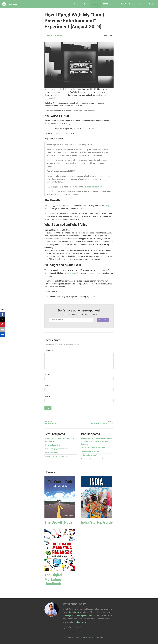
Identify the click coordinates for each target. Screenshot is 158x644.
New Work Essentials (52, 445)
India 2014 (74, 612)
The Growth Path (58, 523)
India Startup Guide (97, 523)
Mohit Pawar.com (10, 4)
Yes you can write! (51, 453)
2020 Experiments (110, 4)
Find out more (80, 622)
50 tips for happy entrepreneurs (56, 449)
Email (47, 385)
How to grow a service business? (56, 456)
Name (47, 375)
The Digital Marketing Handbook (53, 580)
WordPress (84, 637)
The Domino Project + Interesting (93, 459)
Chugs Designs (100, 637)
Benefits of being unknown (91, 451)
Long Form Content (128, 4)
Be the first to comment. (53, 36)
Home (76, 4)
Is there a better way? (89, 455)
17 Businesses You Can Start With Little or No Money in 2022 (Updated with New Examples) (96, 441)
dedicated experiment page (96, 187)
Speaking (152, 4)
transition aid (72, 273)
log (107, 206)
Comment (49, 351)
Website (47, 396)
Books (142, 4)
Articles (95, 4)
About (85, 4)
